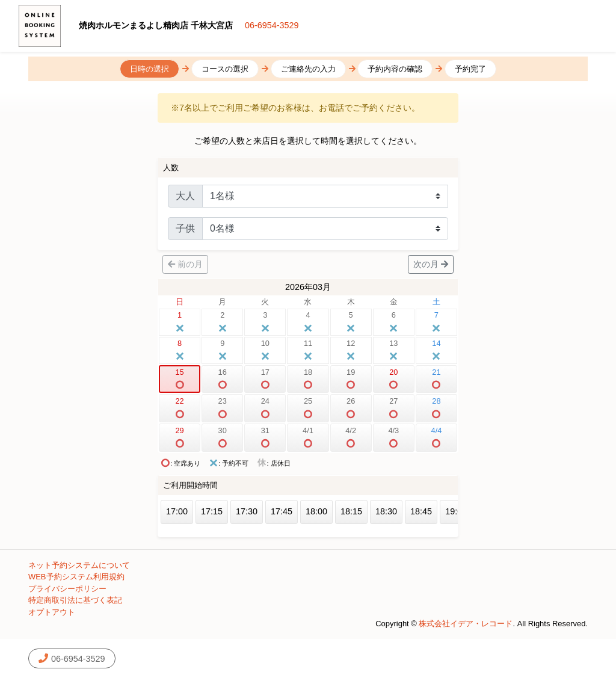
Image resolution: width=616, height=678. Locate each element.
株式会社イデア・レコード (466, 624)
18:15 (351, 511)
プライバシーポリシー (67, 589)
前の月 (185, 264)
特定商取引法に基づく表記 (75, 600)
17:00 (177, 511)
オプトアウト (52, 612)
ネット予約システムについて (79, 565)
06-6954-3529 (272, 25)
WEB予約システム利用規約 (76, 577)
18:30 (386, 511)
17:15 (212, 511)
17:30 (247, 511)
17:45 (282, 511)
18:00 (316, 511)
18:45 (421, 511)
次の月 (431, 264)
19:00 (456, 511)
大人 (185, 196)
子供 (185, 228)
